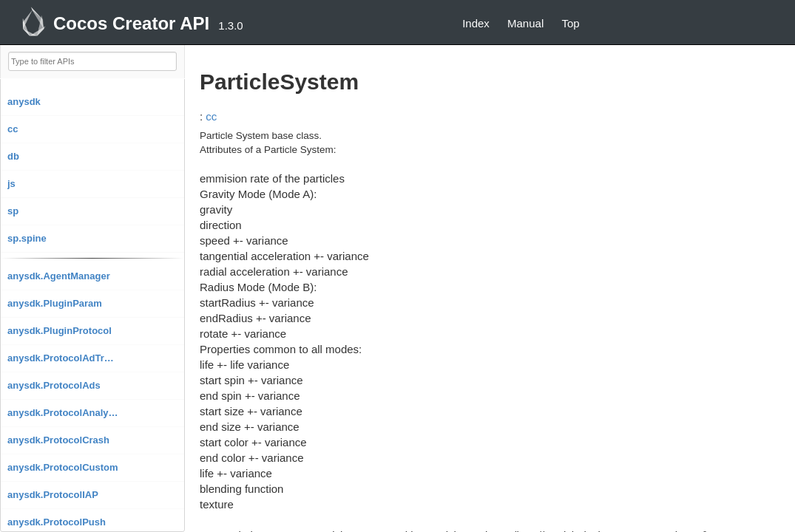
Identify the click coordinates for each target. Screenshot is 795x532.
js (11, 184)
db (13, 156)
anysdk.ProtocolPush (57, 522)
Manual (525, 23)
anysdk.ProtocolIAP (53, 495)
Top (570, 23)
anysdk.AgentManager (59, 276)
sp (13, 211)
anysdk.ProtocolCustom (63, 467)
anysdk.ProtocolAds (54, 385)
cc (13, 129)
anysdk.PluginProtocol (60, 331)
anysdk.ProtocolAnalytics (63, 413)
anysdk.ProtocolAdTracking (63, 358)
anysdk (24, 102)
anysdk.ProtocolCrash (58, 440)
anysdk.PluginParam (55, 303)
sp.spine (27, 238)
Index (476, 23)
